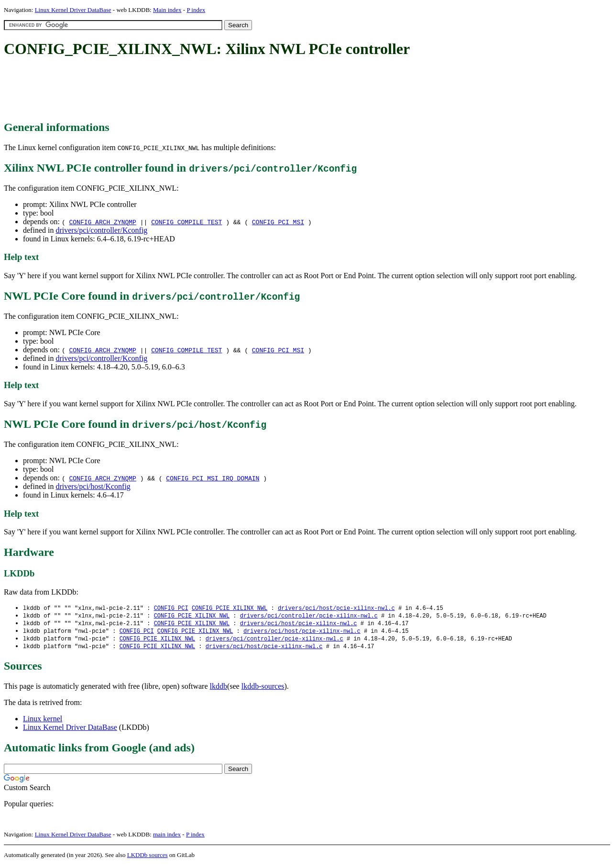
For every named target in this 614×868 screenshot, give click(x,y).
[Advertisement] (178, 90)
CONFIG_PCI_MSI (278, 222)
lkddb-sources (263, 689)
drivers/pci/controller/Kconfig (101, 230)
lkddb (219, 689)
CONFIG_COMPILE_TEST (186, 222)
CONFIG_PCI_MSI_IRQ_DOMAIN (213, 478)
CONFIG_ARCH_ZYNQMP (102, 222)
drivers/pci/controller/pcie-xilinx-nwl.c (309, 616)
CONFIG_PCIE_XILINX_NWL (230, 608)
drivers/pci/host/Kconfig (93, 486)
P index (196, 10)
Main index (167, 10)
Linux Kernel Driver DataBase (73, 10)
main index (167, 837)
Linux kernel (43, 722)
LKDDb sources (148, 858)
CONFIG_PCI (171, 608)
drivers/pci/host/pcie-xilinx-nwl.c (336, 608)
